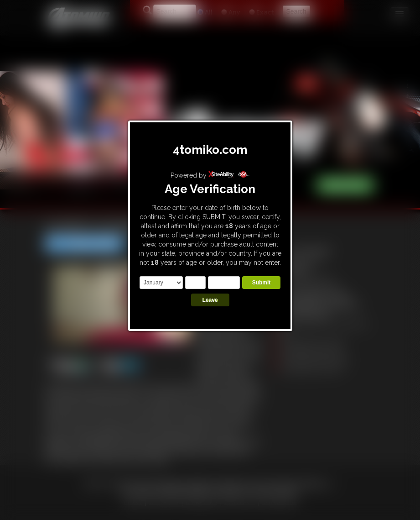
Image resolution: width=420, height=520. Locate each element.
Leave (210, 300)
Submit (262, 283)
